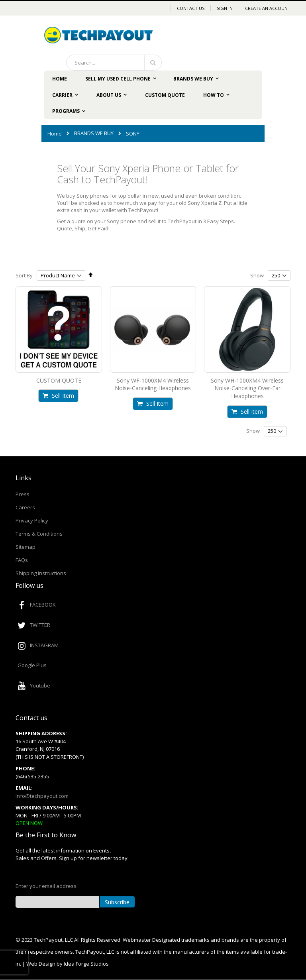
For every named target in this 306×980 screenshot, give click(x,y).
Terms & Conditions (39, 534)
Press (23, 494)
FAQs (22, 560)
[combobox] (114, 63)
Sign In (225, 8)
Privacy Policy (32, 520)
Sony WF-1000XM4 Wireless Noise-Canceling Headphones (153, 384)
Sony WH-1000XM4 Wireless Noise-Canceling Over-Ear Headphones (247, 388)
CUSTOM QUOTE (59, 380)
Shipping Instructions (41, 573)
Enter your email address (46, 886)
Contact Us (191, 8)
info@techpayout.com (42, 796)
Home (55, 134)
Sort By (24, 275)
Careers (25, 507)
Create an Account (268, 8)
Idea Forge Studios (86, 964)
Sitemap (25, 547)
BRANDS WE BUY (94, 133)
